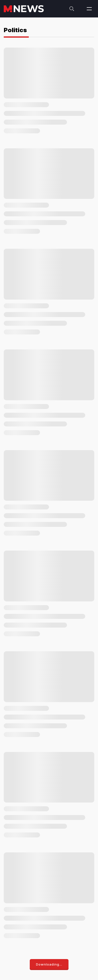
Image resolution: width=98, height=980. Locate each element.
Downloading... (49, 964)
